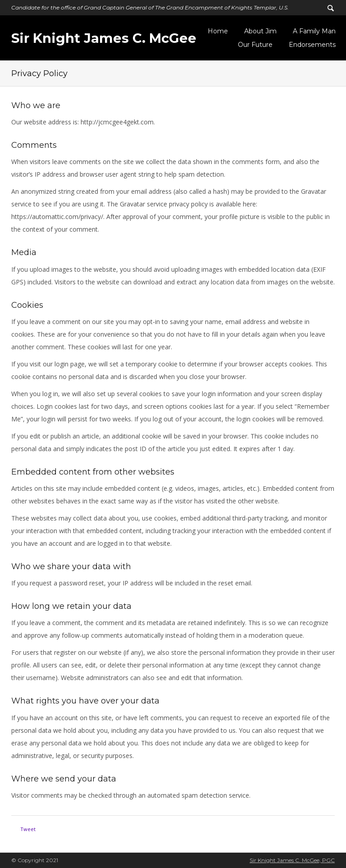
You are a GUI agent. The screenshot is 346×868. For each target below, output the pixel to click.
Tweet (28, 829)
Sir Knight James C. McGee (104, 38)
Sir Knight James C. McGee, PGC (292, 860)
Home (218, 31)
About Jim (260, 31)
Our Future (255, 45)
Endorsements (312, 45)
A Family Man (314, 31)
